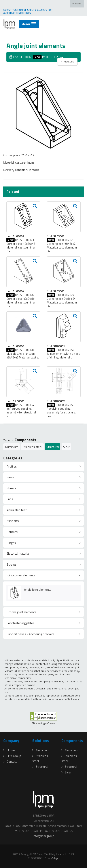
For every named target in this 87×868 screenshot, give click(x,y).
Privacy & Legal (52, 858)
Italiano (77, 4)
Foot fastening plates (21, 623)
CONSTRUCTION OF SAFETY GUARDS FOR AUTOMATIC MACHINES (28, 11)
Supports (13, 521)
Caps (10, 499)
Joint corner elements (21, 575)
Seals (10, 477)
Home (9, 750)
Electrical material (18, 553)
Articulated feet (17, 510)
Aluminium (12, 447)
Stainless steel (32, 447)
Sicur (66, 447)
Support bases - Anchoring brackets (30, 634)
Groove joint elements (21, 612)
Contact (10, 761)
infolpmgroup (44, 836)
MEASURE (67, 62)
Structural (53, 447)
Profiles (12, 466)
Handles (12, 532)
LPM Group (12, 756)
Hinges (11, 543)
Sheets (11, 488)
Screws (12, 564)
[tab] (43, 466)
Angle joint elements (38, 589)
